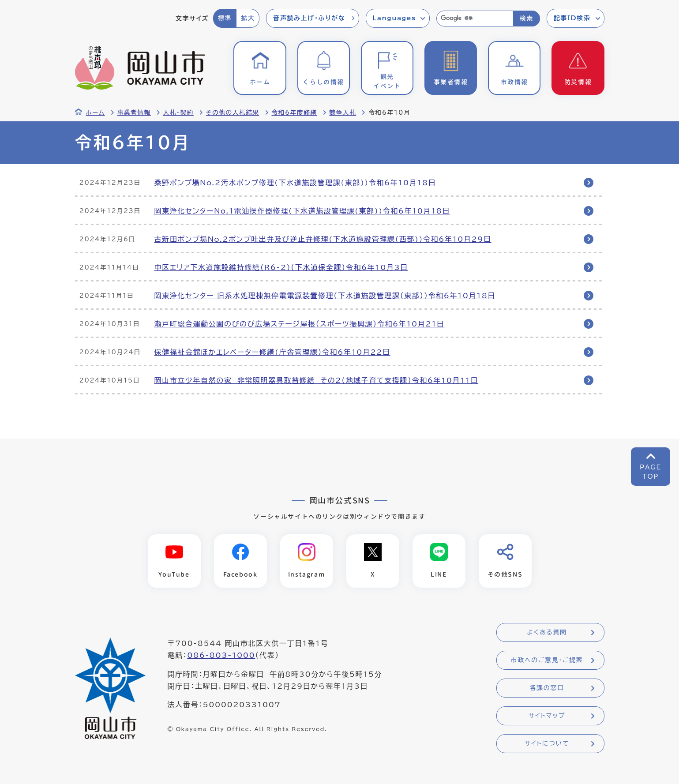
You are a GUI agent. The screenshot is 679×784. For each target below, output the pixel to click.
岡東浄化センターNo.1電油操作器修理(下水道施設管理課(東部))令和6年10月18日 (302, 211)
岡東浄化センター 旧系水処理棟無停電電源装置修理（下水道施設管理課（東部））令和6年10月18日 (325, 296)
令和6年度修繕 (294, 113)
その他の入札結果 (233, 113)
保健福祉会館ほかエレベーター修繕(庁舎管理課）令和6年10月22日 (272, 352)
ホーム (96, 113)
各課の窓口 (547, 688)
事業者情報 (134, 113)
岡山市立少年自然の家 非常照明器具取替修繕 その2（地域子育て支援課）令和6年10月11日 (317, 380)
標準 (225, 18)
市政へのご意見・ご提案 (547, 660)
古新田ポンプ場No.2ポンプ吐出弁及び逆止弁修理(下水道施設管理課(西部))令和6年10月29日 (323, 239)
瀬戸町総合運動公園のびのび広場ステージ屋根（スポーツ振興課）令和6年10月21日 (300, 324)
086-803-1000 (221, 655)
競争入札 (343, 113)
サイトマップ (547, 716)
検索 (527, 19)
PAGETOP (651, 472)
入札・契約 (178, 113)
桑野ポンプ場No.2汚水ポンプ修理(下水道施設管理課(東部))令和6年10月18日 (295, 183)
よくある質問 (547, 632)
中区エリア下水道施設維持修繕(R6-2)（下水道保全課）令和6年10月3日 (281, 267)
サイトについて (547, 743)
